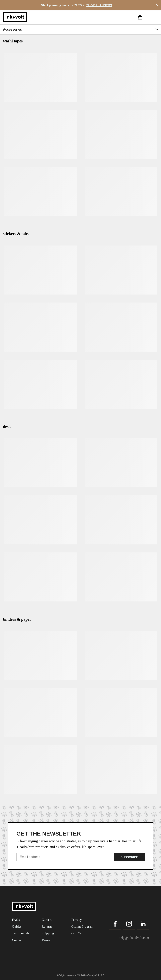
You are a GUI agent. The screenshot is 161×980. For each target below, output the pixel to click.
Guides (17, 926)
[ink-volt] (24, 907)
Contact (17, 940)
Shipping (48, 933)
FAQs (16, 920)
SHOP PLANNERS (99, 5)
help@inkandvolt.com (134, 938)
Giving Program (82, 926)
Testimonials (21, 933)
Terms (46, 940)
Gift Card (78, 933)
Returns (47, 926)
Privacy (77, 920)
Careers (47, 920)
